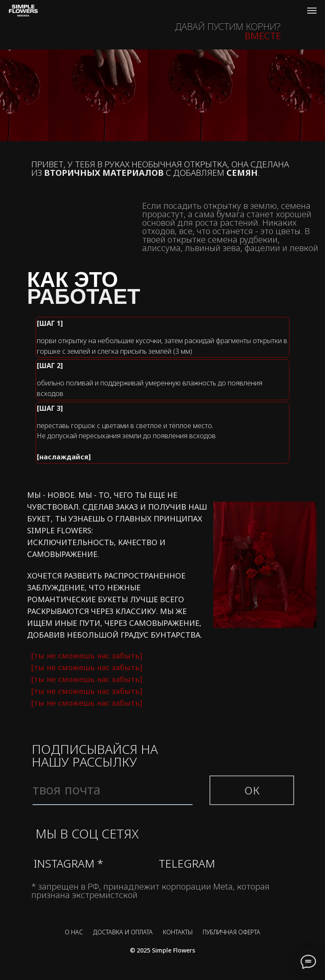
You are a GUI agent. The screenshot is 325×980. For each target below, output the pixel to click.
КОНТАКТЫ (178, 932)
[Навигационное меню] (312, 11)
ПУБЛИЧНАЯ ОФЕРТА (231, 932)
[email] (113, 790)
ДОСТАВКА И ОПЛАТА (123, 932)
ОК (252, 790)
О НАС (74, 932)
